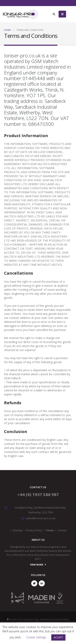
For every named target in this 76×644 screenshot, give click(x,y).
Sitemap (17, 530)
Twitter (34, 583)
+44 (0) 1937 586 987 (38, 495)
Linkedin (42, 583)
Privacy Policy (34, 530)
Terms (50, 530)
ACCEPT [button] (58, 637)
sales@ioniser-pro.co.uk (41, 518)
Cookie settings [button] (36, 637)
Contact (62, 530)
